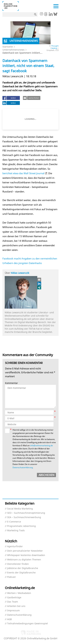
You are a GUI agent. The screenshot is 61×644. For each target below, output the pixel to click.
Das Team (13, 602)
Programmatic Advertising (21, 526)
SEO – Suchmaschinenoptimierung (26, 513)
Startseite (8, 47)
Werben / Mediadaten (19, 593)
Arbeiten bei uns (16, 606)
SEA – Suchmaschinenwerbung (24, 517)
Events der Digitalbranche (21, 573)
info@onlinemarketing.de (41, 445)
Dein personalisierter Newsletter (25, 551)
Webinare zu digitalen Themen (24, 560)
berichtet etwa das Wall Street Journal (23, 173)
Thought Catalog (55, 47)
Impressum (13, 611)
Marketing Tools (16, 531)
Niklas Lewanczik (20, 273)
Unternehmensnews (14, 50)
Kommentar (11, 383)
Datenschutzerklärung (23, 467)
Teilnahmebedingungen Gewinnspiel (27, 624)
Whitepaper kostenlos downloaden (26, 555)
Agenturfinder (15, 546)
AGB (9, 619)
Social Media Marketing (20, 509)
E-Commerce (14, 522)
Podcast (11, 577)
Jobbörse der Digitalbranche (23, 568)
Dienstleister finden (18, 564)
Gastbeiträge (14, 598)
